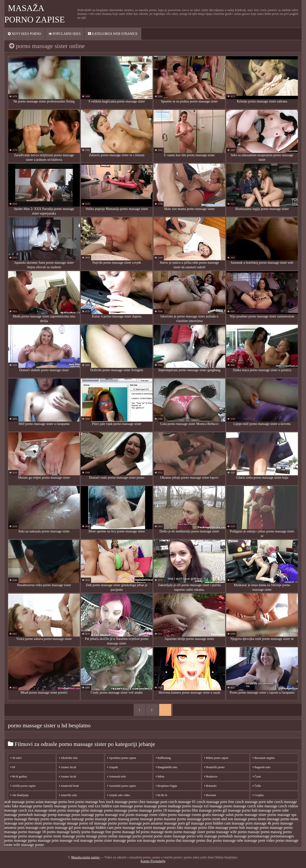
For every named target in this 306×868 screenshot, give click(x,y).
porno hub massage (244, 828)
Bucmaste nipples (264, 758)
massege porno (151, 819)
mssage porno (77, 823)
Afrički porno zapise (23, 786)
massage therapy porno (32, 819)
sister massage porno (120, 840)
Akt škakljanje (20, 795)
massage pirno (78, 810)
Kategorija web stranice (113, 34)
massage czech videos (281, 806)
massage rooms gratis (194, 815)
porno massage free (96, 832)
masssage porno (199, 819)
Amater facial (68, 767)
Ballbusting (163, 758)
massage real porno (120, 815)
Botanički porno (215, 767)
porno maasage (271, 828)
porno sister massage (170, 836)
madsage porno (179, 806)
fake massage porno (27, 806)
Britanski (210, 786)
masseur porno (175, 819)
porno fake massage (182, 828)
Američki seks (68, 795)
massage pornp (45, 815)
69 (13, 767)
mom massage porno (273, 819)
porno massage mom (157, 832)
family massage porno (60, 806)
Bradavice (211, 777)
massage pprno (93, 815)
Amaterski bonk (69, 786)
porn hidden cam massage (225, 823)
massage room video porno (156, 815)
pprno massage (39, 840)
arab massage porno (19, 802)
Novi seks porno (25, 34)
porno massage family (64, 832)
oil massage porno (103, 823)
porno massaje (249, 832)
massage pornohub (19, 815)
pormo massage (130, 823)
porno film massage (213, 828)
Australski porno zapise (122, 786)
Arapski (113, 767)
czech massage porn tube (254, 802)
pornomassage (259, 836)
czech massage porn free (216, 802)
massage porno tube (274, 810)
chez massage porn (153, 802)
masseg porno (128, 819)
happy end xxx (89, 806)
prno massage (62, 840)
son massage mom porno (156, 840)
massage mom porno (50, 810)
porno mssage (87, 836)
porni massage (155, 828)
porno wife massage (202, 836)
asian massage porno (51, 802)
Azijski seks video (119, 795)
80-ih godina (19, 777)
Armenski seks (117, 777)
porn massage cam (32, 828)
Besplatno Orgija (166, 786)
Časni (257, 777)
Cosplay (258, 795)
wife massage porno (29, 845)
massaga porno (221, 806)
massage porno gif (213, 810)
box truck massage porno (118, 802)
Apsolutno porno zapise (122, 758)
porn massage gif (60, 828)
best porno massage (83, 802)
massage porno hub (243, 810)
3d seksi (16, 758)
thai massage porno (191, 840)
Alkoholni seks (68, 758)
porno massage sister (189, 832)
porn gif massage (191, 823)
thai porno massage (221, 840)
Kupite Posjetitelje (153, 861)
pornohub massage (233, 836)
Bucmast (210, 795)
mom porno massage (50, 823)
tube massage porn (251, 840)
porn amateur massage (160, 823)
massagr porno (83, 819)
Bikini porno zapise (216, 758)
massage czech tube (248, 806)
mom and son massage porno (235, 819)
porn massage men (129, 828)
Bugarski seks (262, 767)
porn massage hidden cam (94, 828)
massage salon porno (227, 815)
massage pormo (126, 810)
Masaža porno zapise (86, 857)
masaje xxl (200, 806)
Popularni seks (65, 34)
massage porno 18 (153, 810)
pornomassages (282, 836)
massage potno (69, 815)
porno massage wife (222, 832)
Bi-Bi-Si (162, 795)
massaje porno (106, 819)
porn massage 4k (258, 823)
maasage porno (155, 806)
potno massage (16, 840)
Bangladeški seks (167, 767)
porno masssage (30, 836)
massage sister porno (260, 815)
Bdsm (160, 777)
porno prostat (143, 836)
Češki (257, 786)
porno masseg (271, 832)
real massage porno (88, 840)
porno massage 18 (32, 832)
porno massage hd (126, 832)
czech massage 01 (182, 802)
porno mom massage (59, 836)
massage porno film (183, 810)
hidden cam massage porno (122, 806)
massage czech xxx (19, 810)
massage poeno (102, 810)
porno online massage (115, 836)
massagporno (60, 819)
